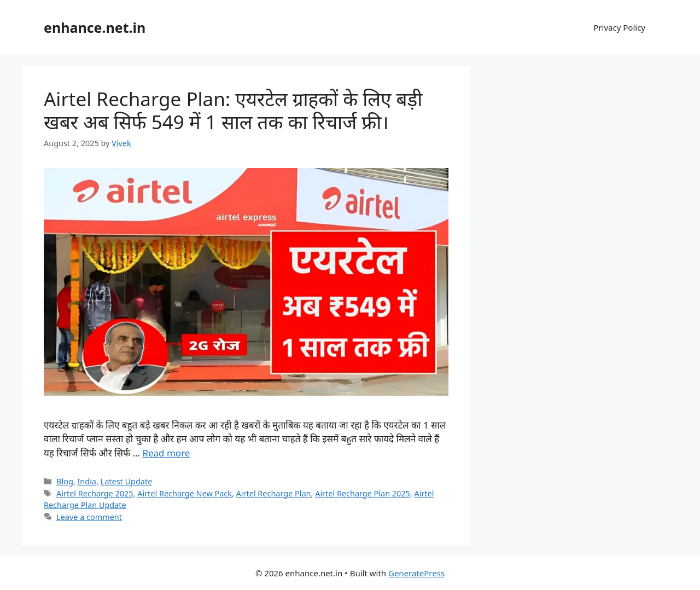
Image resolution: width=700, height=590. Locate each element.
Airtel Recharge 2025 (95, 493)
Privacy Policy (619, 27)
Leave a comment (89, 517)
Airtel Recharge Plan (274, 493)
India (87, 481)
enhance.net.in (95, 27)
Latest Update (127, 481)
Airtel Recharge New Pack (185, 493)
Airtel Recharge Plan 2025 (363, 493)
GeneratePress (416, 573)
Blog (65, 481)
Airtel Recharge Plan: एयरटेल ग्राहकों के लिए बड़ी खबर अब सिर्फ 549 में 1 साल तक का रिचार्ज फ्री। (233, 110)
